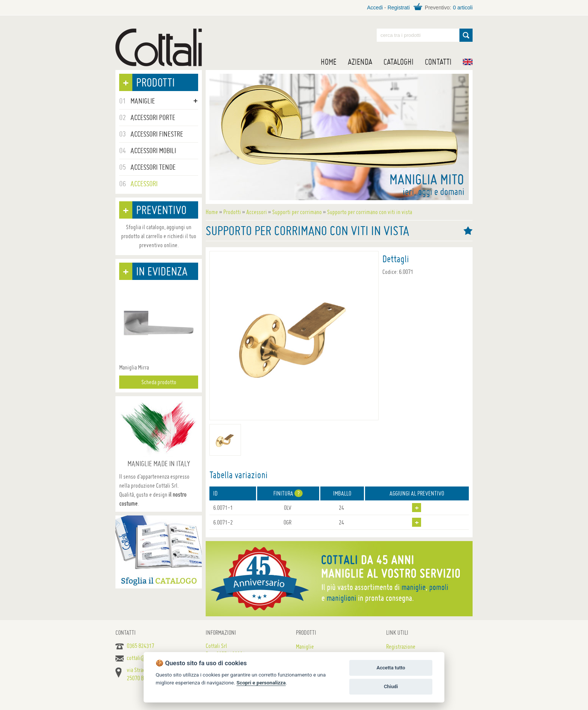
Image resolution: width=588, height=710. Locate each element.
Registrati (399, 8)
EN (468, 62)
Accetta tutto (391, 668)
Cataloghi (399, 62)
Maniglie (305, 646)
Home (329, 62)
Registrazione (401, 646)
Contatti (438, 62)
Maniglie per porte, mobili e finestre (159, 47)
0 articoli (463, 8)
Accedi (375, 8)
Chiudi (391, 686)
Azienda (360, 62)
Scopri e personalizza (261, 683)
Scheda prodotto (159, 382)
